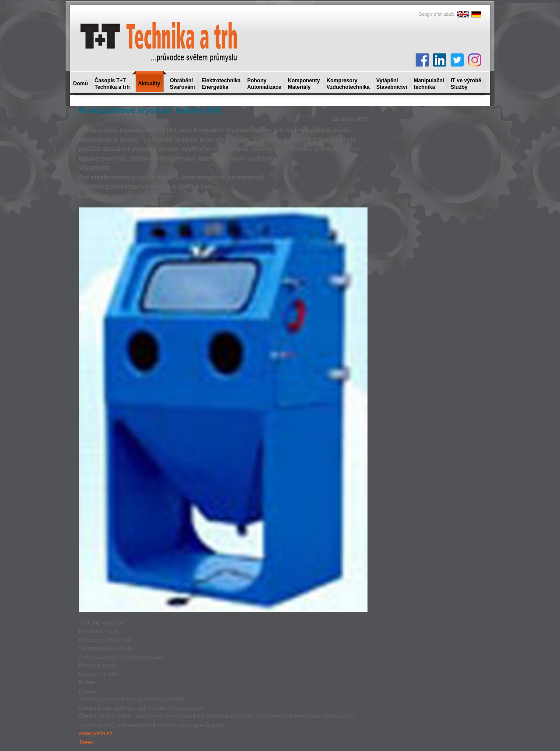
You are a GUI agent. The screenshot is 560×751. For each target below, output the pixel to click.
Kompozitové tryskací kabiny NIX (150, 110)
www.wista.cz (96, 733)
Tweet (86, 742)
